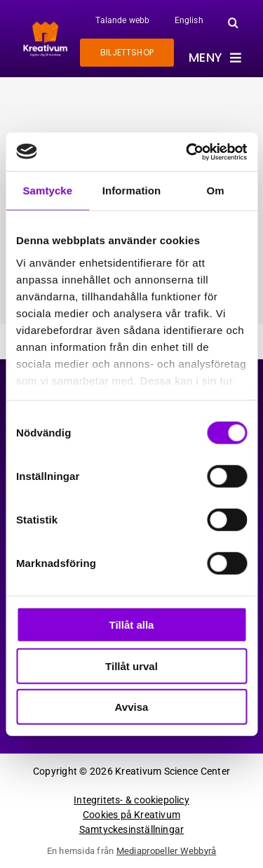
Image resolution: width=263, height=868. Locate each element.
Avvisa (132, 707)
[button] (233, 22)
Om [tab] (216, 191)
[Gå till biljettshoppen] (127, 53)
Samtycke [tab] (47, 191)
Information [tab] (132, 191)
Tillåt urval (131, 666)
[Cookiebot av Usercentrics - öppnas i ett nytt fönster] (187, 152)
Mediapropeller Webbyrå (167, 851)
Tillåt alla (132, 625)
